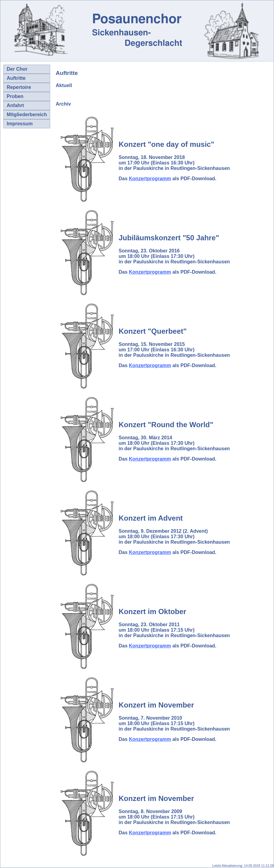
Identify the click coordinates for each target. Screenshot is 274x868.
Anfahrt (15, 105)
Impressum (20, 124)
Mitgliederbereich (27, 115)
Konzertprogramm (150, 179)
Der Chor (17, 69)
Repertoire (19, 87)
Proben (15, 96)
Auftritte (16, 78)
